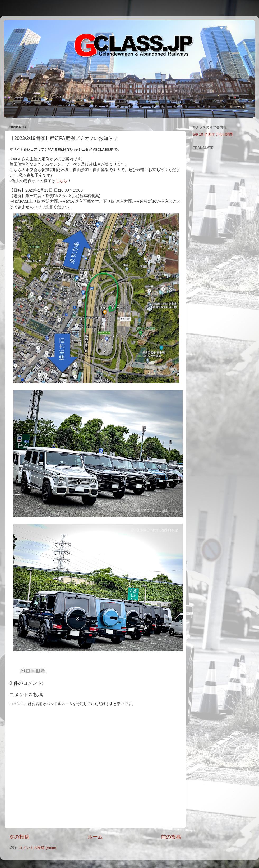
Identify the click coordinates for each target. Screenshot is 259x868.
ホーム (95, 837)
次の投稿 (19, 837)
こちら (61, 181)
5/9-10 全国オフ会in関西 (213, 134)
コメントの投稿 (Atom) (38, 848)
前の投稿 (171, 837)
